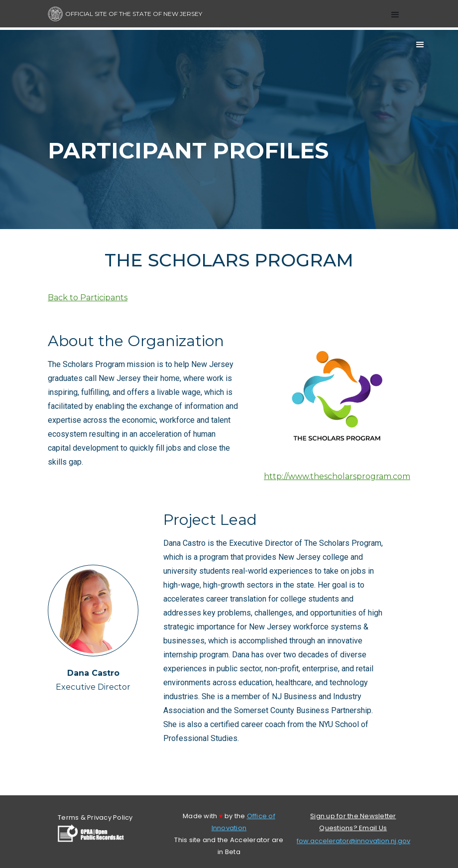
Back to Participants (88, 298)
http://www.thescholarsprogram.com (337, 476)
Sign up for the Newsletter (353, 816)
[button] (395, 15)
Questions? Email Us (353, 828)
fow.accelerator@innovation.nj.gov (353, 841)
